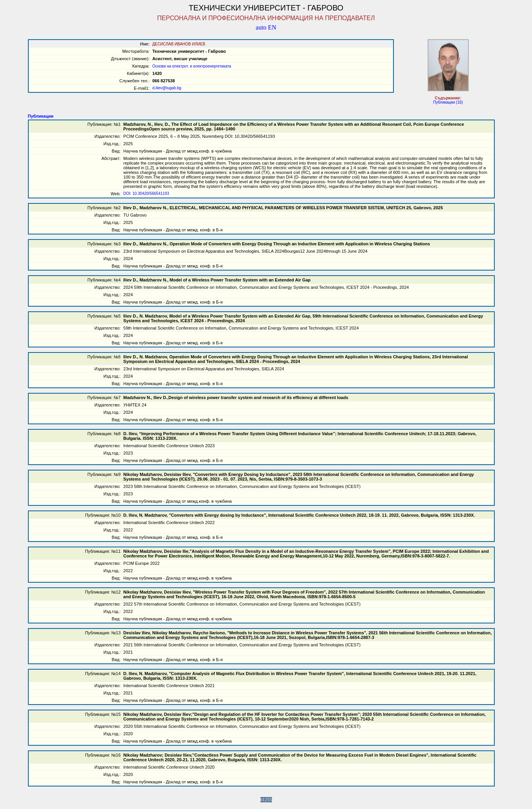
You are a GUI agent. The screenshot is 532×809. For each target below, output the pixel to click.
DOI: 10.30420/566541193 (146, 194)
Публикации (41, 116)
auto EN (266, 27)
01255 (266, 800)
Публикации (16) (448, 102)
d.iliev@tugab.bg (167, 88)
